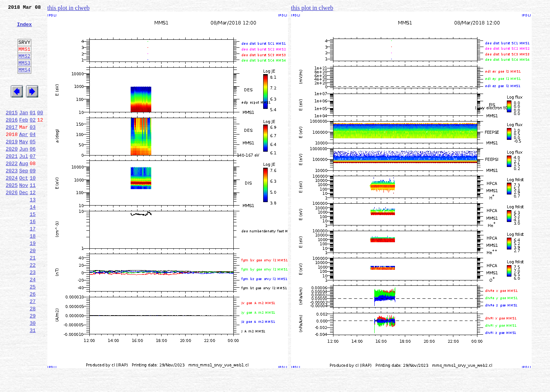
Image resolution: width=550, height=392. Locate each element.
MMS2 (24, 66)
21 (33, 299)
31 (33, 383)
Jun (23, 173)
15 (33, 248)
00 (40, 131)
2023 (12, 198)
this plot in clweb (69, 8)
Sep (23, 198)
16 (33, 257)
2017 (12, 147)
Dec (23, 223)
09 (33, 198)
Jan (23, 131)
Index (24, 29)
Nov (23, 215)
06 (33, 173)
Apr (23, 156)
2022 (12, 190)
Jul (23, 181)
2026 (12, 223)
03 (33, 147)
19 (33, 282)
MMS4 (24, 82)
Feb (23, 139)
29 (33, 366)
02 (33, 139)
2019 (12, 164)
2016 (12, 139)
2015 (12, 131)
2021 (12, 181)
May (23, 164)
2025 (12, 215)
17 (33, 265)
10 (33, 206)
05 (33, 164)
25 (33, 332)
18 (33, 274)
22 (33, 307)
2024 (12, 206)
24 (33, 324)
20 (33, 290)
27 (33, 349)
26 (33, 341)
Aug (23, 190)
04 (33, 156)
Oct (23, 206)
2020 (12, 173)
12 (33, 223)
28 (33, 358)
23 (33, 316)
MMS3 (24, 74)
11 (33, 215)
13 (33, 232)
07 (33, 181)
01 (33, 131)
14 (33, 240)
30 (33, 374)
